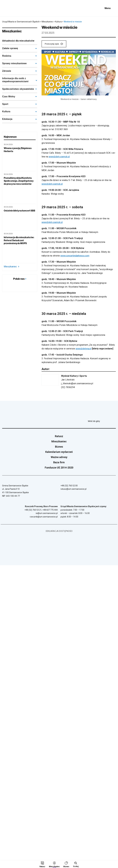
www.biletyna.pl (83, 349)
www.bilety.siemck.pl (59, 157)
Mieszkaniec (11, 267)
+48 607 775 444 (50, 510)
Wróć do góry (102, 421)
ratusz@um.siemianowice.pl (73, 489)
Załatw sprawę (10, 48)
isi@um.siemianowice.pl (47, 513)
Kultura (6, 111)
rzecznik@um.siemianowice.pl (44, 517)
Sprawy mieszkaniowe (14, 63)
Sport (5, 104)
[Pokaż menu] (110, 8)
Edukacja (7, 119)
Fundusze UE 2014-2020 (59, 468)
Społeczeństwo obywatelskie (18, 89)
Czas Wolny (9, 97)
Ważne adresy (59, 457)
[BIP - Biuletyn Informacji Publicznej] (97, 8)
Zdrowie (7, 71)
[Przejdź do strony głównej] (10, 8)
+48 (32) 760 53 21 (33, 510)
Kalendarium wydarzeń (59, 452)
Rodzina (7, 56)
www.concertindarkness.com (75, 256)
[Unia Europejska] (83, 8)
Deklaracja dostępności (59, 531)
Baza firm (59, 462)
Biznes (59, 447)
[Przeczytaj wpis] (54, 44)
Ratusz (59, 436)
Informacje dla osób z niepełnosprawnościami (15, 80)
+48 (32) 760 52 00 (69, 486)
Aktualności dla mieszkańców (18, 41)
